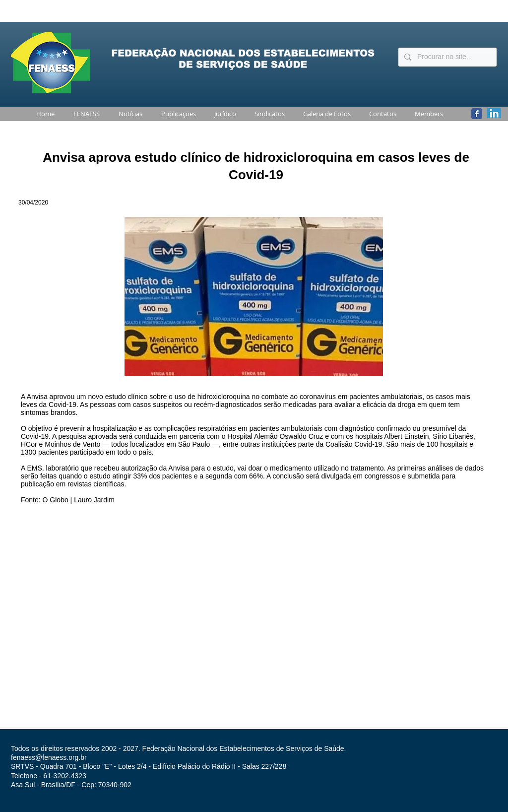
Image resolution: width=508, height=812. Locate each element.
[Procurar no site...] (446, 57)
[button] (85, 114)
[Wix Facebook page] (477, 114)
